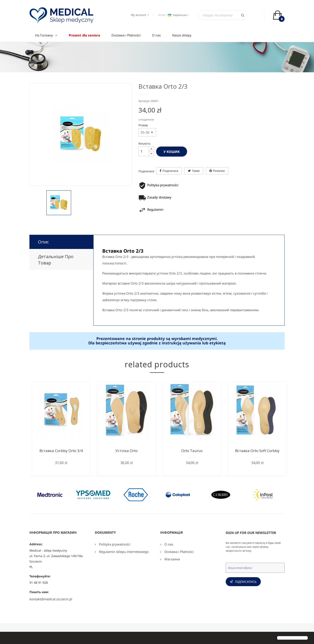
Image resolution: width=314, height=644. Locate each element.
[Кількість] (144, 151)
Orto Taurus (192, 451)
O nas (168, 544)
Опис (43, 242)
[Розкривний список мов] (178, 15)
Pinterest (219, 171)
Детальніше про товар (56, 260)
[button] (7, 638)
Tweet (196, 171)
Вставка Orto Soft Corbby (257, 451)
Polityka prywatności (114, 544)
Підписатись (246, 582)
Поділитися (170, 171)
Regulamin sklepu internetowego (123, 552)
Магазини (172, 559)
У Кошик (172, 152)
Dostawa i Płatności (179, 552)
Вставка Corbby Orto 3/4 (61, 451)
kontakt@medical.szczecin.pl (51, 599)
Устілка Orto (126, 451)
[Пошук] (222, 15)
